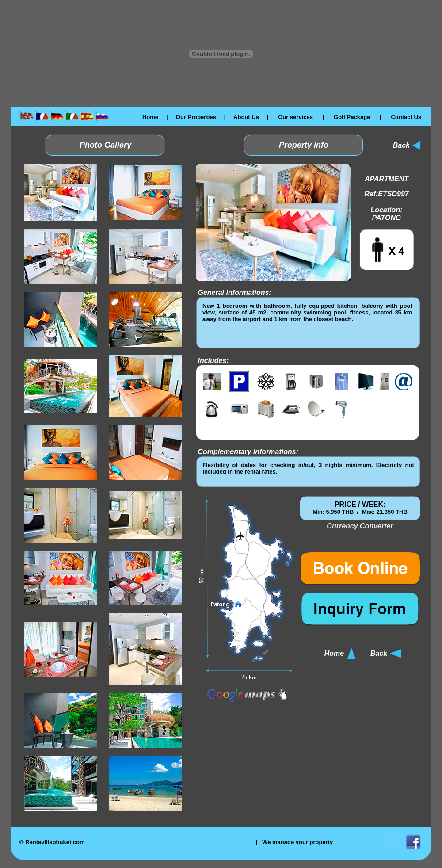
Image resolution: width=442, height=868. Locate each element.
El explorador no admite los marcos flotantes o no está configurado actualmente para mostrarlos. (307, 323)
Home (150, 117)
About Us (246, 117)
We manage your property (297, 842)
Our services (295, 117)
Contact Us (406, 117)
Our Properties (196, 117)
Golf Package (352, 117)
